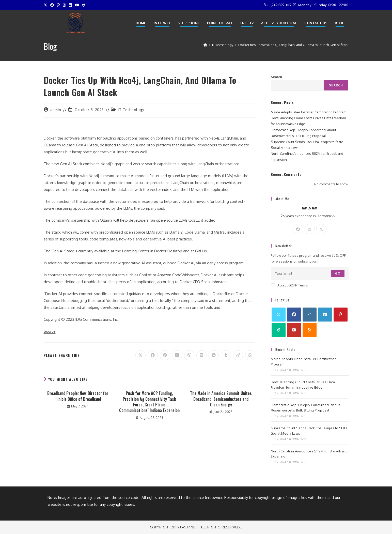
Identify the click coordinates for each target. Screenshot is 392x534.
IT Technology (131, 110)
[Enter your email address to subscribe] (310, 273)
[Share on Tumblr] (226, 355)
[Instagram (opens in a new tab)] (64, 5)
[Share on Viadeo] (238, 355)
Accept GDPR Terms (289, 285)
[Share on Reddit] (214, 355)
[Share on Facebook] (153, 355)
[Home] (205, 45)
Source (50, 331)
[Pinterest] (341, 315)
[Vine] (279, 330)
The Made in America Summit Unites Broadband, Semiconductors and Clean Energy (221, 399)
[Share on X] (140, 355)
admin (56, 110)
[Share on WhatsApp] (250, 355)
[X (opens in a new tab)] (46, 5)
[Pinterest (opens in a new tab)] (58, 5)
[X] (321, 229)
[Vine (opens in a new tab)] (83, 5)
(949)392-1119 (281, 5)
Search (276, 77)
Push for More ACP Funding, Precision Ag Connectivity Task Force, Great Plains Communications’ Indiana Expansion (149, 402)
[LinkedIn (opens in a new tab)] (70, 5)
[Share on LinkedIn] (177, 355)
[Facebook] (298, 229)
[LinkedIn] (325, 315)
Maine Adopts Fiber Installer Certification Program (309, 112)
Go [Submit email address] (338, 273)
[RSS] (310, 330)
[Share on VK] (201, 355)
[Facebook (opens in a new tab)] (52, 5)
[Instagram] (310, 229)
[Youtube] (294, 330)
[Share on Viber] (189, 355)
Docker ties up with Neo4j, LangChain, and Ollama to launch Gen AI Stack (293, 45)
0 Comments (298, 370)
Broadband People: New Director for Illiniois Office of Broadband (78, 396)
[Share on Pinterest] (165, 355)
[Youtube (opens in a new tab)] (77, 5)
